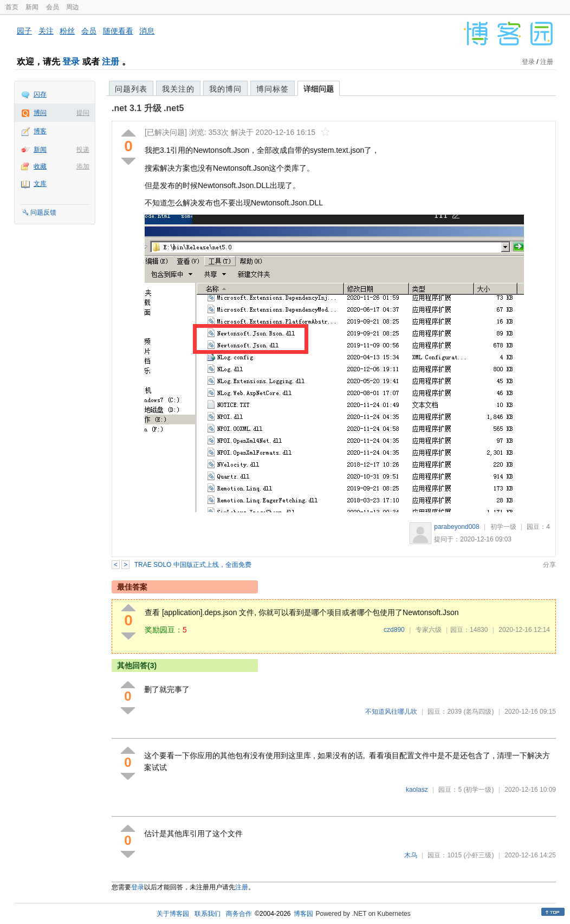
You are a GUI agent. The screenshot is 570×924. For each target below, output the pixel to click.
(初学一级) (478, 790)
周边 (73, 7)
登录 (71, 62)
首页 (12, 7)
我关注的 (178, 89)
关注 (46, 31)
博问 (40, 113)
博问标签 (273, 89)
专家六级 (429, 630)
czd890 (394, 630)
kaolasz (417, 790)
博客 (40, 131)
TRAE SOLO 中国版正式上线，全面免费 (193, 565)
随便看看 (118, 31)
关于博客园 (173, 914)
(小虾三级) (478, 855)
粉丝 (67, 31)
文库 (40, 184)
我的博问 (225, 89)
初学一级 (503, 527)
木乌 (411, 855)
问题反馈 (43, 212)
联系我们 (208, 914)
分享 (549, 565)
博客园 (303, 914)
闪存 (40, 94)
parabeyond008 (456, 527)
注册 (111, 62)
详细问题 (319, 89)
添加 (83, 166)
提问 (83, 113)
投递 (83, 150)
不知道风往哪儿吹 (391, 712)
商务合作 (239, 914)
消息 (147, 31)
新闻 (32, 7)
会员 (53, 7)
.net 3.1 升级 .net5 (148, 108)
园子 (24, 31)
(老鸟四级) (478, 712)
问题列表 (131, 89)
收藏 (40, 166)
